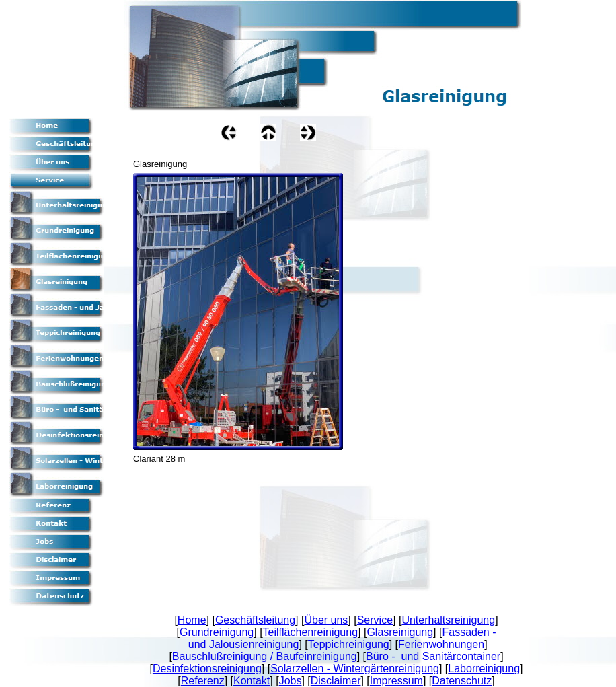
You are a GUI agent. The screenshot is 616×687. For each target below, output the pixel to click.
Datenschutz (462, 681)
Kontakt (252, 681)
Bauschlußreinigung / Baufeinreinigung (265, 656)
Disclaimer (336, 681)
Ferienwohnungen (441, 644)
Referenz (203, 681)
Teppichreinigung (349, 644)
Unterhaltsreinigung (448, 620)
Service (375, 620)
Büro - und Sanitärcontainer (433, 656)
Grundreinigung (217, 632)
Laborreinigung (484, 668)
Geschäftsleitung (255, 620)
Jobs (291, 681)
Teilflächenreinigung (310, 632)
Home (192, 620)
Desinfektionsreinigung (207, 668)
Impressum (396, 681)
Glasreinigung (400, 632)
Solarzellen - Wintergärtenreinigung (355, 668)
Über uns (326, 620)
